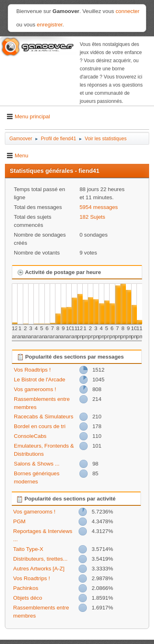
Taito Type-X (28, 549)
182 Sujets (92, 217)
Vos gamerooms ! (35, 389)
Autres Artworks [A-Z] (39, 569)
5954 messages (99, 207)
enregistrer (49, 25)
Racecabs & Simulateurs (44, 417)
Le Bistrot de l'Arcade (40, 380)
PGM (19, 521)
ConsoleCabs (30, 436)
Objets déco (27, 598)
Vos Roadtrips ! (32, 370)
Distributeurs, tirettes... (40, 559)
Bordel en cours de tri (40, 426)
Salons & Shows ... (37, 464)
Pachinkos (26, 588)
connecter (128, 11)
